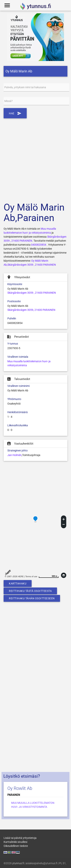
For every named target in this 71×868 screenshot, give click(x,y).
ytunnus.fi (18, 863)
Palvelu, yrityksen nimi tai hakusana (25, 87)
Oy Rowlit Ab (20, 788)
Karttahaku (18, 583)
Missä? (9, 101)
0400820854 (39, 245)
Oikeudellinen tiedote (16, 846)
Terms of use (31, 576)
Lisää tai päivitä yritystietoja (20, 838)
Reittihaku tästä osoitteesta (30, 591)
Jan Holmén (14, 455)
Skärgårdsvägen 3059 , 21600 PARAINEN (32, 293)
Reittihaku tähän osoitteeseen (32, 598)
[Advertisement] (35, 158)
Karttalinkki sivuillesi (15, 842)
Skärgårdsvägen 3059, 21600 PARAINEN (31, 310)
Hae (15, 113)
